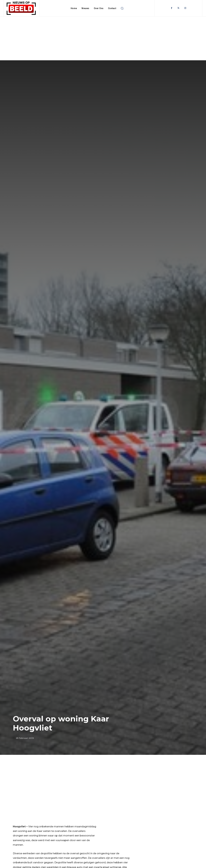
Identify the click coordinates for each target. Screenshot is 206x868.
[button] (122, 8)
